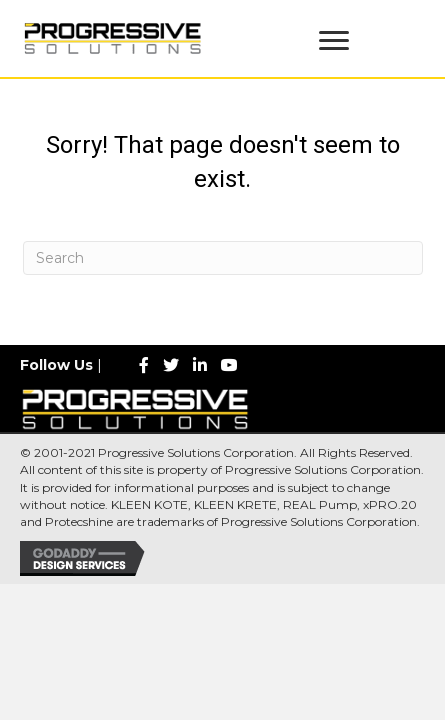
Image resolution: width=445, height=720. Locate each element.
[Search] (223, 258)
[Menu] (334, 41)
